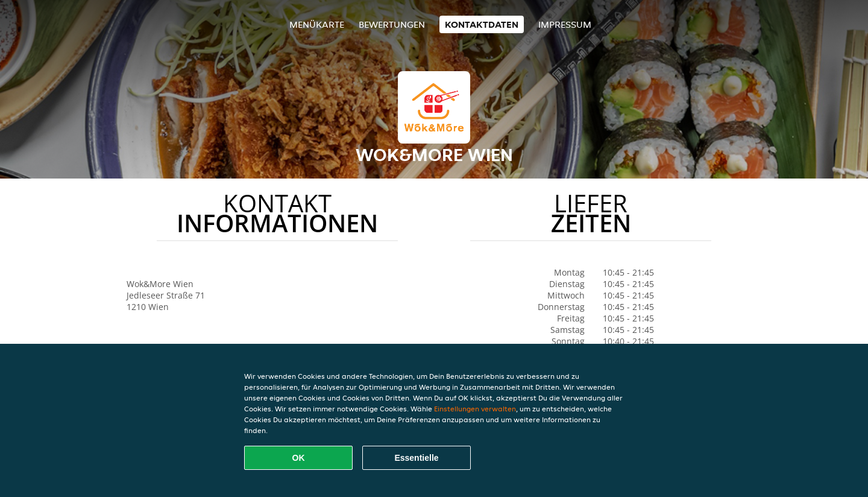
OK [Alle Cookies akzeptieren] (299, 458)
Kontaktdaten (482, 24)
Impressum (565, 24)
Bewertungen (392, 24)
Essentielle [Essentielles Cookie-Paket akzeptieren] (416, 458)
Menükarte (317, 24)
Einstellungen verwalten (475, 409)
